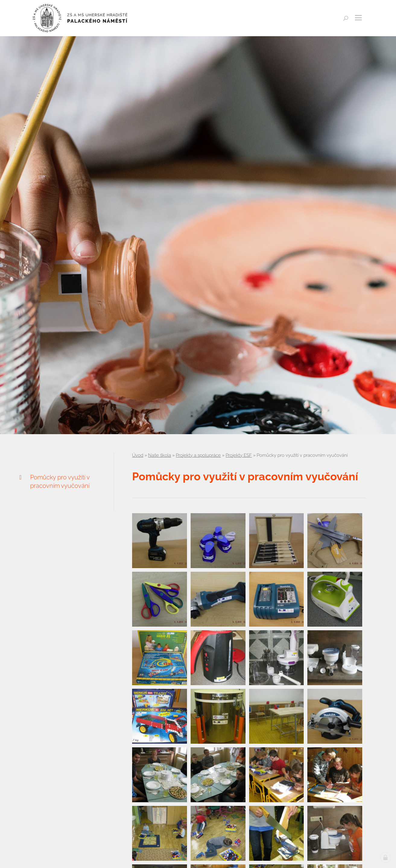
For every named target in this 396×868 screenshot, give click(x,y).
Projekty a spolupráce (198, 455)
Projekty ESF (239, 455)
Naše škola (160, 455)
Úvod (138, 455)
